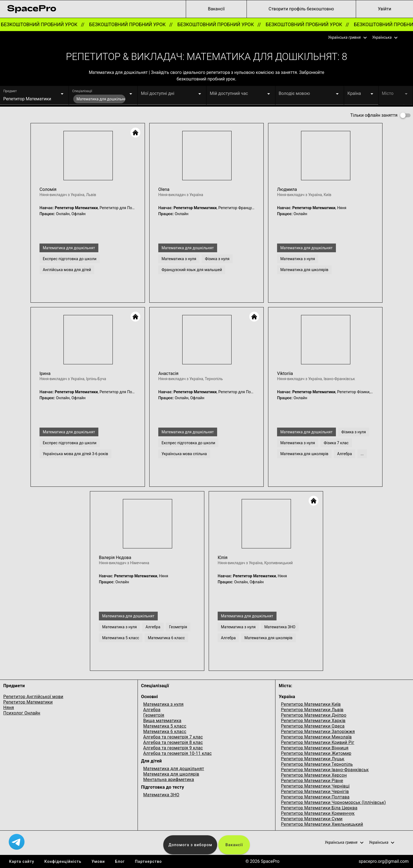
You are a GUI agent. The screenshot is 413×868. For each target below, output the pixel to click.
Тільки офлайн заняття (374, 115)
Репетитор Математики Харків (313, 721)
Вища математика (162, 721)
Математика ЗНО (161, 795)
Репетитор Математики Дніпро (314, 715)
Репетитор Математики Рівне (312, 781)
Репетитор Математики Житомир (316, 753)
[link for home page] (32, 9)
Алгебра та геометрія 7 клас (173, 737)
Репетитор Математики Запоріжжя (318, 732)
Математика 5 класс (165, 726)
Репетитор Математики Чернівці (315, 786)
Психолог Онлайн (22, 713)
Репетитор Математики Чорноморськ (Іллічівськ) (333, 802)
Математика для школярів (171, 774)
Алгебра (152, 710)
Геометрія (154, 715)
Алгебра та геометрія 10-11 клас (177, 753)
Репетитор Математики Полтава (315, 797)
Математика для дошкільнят (174, 769)
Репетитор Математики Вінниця (315, 748)
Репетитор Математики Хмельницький (322, 824)
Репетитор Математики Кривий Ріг (318, 742)
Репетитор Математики (28, 702)
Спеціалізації (82, 91)
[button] (344, 38)
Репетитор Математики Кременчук (318, 813)
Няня (9, 708)
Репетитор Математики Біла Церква (319, 808)
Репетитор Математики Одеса (313, 726)
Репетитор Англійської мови (33, 697)
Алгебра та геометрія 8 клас (173, 742)
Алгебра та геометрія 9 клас (173, 748)
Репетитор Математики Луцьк (313, 759)
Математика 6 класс (165, 732)
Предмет (10, 91)
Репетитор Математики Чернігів (315, 792)
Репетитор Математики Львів (312, 710)
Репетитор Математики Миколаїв (316, 737)
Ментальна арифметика (169, 780)
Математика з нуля (163, 704)
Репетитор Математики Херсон (314, 775)
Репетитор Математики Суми (312, 819)
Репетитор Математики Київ (311, 704)
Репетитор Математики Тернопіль (317, 764)
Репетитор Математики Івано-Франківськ (325, 770)
